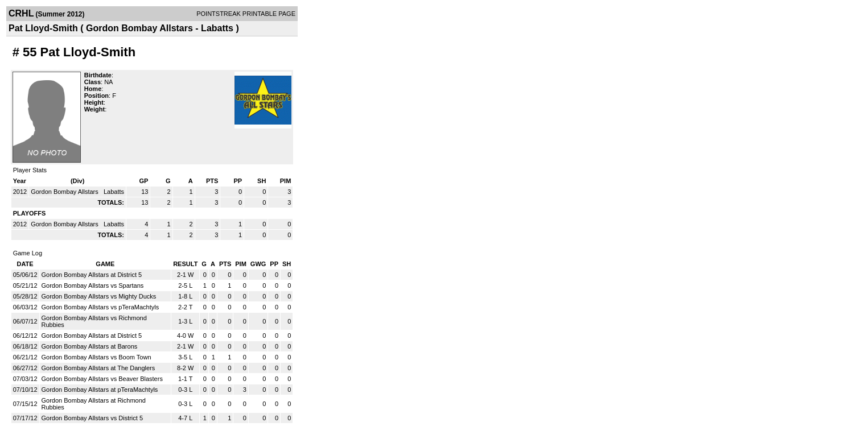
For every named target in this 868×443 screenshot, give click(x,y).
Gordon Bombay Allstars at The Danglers (98, 368)
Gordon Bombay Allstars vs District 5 (92, 418)
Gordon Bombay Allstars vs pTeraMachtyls (100, 307)
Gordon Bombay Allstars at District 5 (92, 275)
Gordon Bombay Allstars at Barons (90, 346)
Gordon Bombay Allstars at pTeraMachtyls (100, 390)
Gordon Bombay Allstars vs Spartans (93, 285)
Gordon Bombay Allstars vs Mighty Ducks (99, 296)
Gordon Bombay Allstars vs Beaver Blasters (102, 379)
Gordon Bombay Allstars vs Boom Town (96, 357)
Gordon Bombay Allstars (65, 192)
